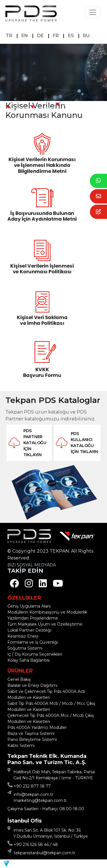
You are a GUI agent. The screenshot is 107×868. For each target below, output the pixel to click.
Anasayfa (20, 107)
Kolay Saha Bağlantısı (29, 660)
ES (71, 36)
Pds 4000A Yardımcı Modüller (37, 727)
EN (25, 36)
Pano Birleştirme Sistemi (32, 740)
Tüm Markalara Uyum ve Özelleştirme (45, 624)
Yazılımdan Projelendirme (33, 618)
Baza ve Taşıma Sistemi (31, 733)
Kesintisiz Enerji (23, 636)
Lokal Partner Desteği (29, 630)
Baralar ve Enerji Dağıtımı (32, 685)
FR (56, 36)
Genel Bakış (19, 679)
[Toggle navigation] (93, 12)
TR (9, 36)
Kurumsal (45, 107)
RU (86, 36)
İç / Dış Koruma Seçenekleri (35, 654)
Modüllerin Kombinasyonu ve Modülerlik (47, 612)
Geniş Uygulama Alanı (29, 606)
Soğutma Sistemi (25, 648)
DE (40, 36)
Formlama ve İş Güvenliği (33, 642)
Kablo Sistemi (21, 746)
